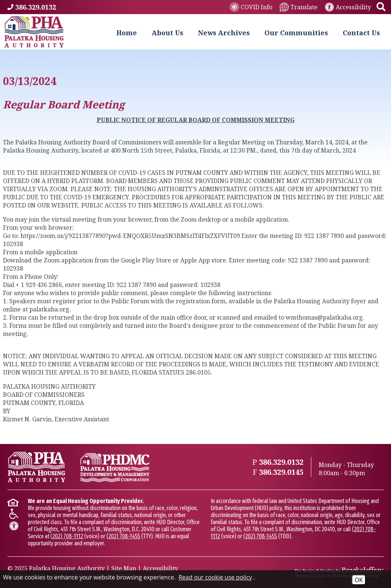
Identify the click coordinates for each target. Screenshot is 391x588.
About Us (167, 33)
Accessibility (160, 568)
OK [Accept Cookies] (359, 580)
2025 (21, 568)
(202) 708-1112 (67, 536)
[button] (381, 7)
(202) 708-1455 (123, 536)
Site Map (124, 568)
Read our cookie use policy (215, 577)
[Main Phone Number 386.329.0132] (32, 7)
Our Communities (296, 33)
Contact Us (361, 33)
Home (127, 33)
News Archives (224, 33)
